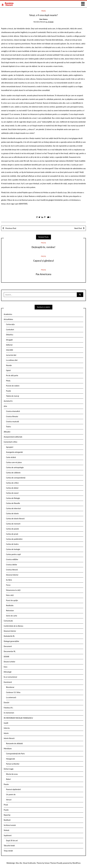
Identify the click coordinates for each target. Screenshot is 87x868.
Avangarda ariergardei (14, 452)
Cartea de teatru (12, 544)
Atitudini (7, 432)
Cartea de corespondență (16, 478)
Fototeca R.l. (9, 708)
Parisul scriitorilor (13, 764)
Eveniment (8, 682)
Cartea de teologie (13, 549)
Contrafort (10, 330)
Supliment (8, 835)
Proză (6, 805)
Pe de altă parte (12, 375)
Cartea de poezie (13, 529)
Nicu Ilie (19, 863)
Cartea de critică (12, 483)
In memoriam (9, 713)
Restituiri (7, 820)
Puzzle (9, 391)
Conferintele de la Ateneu (13, 626)
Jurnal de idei (11, 355)
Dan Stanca (43, 19)
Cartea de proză (12, 534)
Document (8, 646)
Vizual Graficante (29, 863)
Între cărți (10, 595)
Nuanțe (9, 365)
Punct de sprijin (12, 600)
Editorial (9, 345)
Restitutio (10, 605)
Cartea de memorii (13, 524)
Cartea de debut (12, 488)
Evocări (7, 702)
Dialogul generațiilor (11, 641)
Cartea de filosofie (13, 503)
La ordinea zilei (12, 360)
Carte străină (11, 457)
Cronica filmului (12, 416)
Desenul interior (12, 575)
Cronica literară (12, 570)
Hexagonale (11, 759)
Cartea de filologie (13, 498)
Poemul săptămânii (13, 789)
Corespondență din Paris (15, 754)
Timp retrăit (8, 851)
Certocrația (10, 324)
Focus (8, 585)
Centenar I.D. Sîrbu (13, 692)
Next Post (78, 228)
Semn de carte (12, 616)
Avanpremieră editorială (13, 437)
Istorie (6, 733)
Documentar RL (10, 651)
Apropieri (10, 447)
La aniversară (11, 697)
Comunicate (8, 621)
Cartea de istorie (12, 513)
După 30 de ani (12, 841)
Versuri (9, 800)
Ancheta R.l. (8, 401)
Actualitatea (8, 319)
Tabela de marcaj (13, 396)
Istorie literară (9, 738)
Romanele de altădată (14, 743)
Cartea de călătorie (13, 473)
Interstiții (10, 350)
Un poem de (11, 794)
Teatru (9, 427)
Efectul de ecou (12, 774)
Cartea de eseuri (12, 493)
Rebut (8, 779)
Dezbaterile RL (9, 636)
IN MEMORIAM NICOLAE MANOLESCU (18, 718)
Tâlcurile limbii (9, 846)
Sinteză (6, 830)
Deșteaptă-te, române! (43, 247)
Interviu (7, 728)
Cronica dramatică (13, 411)
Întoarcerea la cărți (13, 590)
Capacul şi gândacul (44, 261)
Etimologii (8, 672)
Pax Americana (43, 274)
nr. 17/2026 (50, 22)
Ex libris (9, 580)
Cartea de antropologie (15, 467)
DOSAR (6, 657)
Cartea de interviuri (14, 508)
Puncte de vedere (13, 386)
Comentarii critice (11, 442)
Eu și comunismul (10, 677)
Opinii (8, 370)
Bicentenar (10, 687)
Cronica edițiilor (12, 559)
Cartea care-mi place (14, 462)
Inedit (6, 723)
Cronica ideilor (12, 565)
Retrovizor (10, 611)
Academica (8, 314)
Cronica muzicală (13, 422)
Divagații (9, 340)
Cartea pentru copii (13, 554)
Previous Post (11, 228)
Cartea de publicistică (14, 539)
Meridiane (8, 749)
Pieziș (43, 11)
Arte (5, 406)
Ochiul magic (9, 769)
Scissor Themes (50, 863)
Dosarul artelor (10, 662)
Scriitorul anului (10, 825)
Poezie (6, 784)
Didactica (10, 335)
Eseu (6, 667)
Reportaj (7, 815)
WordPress (76, 863)
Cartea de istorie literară (15, 519)
